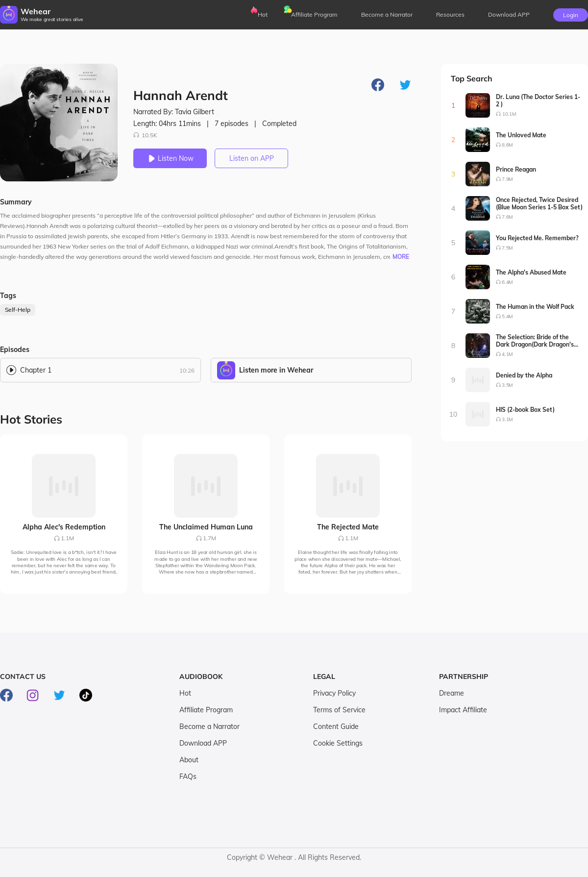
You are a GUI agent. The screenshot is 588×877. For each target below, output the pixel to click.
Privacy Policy (334, 693)
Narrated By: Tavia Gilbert (174, 112)
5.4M (507, 316)
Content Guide (336, 727)
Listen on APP (252, 158)
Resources (450, 14)
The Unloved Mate (521, 135)
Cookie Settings (338, 743)
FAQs (188, 777)
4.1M (507, 354)
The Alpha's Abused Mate (531, 272)
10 (453, 414)
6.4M (507, 282)
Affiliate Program (314, 14)
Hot (263, 14)
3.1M (507, 419)
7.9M (507, 179)
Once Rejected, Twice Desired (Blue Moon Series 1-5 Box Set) (539, 203)
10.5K (145, 135)
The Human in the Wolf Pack (535, 307)
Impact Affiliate (463, 710)
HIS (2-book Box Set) (525, 410)
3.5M (507, 385)
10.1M (509, 114)
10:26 (187, 370)
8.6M (507, 145)
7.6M (507, 217)
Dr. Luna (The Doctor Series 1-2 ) (538, 100)
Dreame (452, 693)
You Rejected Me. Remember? (537, 238)
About (189, 760)
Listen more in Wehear (276, 370)
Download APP (203, 743)
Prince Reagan (516, 169)
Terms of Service (339, 710)
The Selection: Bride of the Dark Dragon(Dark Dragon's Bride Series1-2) (535, 341)
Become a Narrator (387, 14)
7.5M (507, 248)
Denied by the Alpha (524, 375)
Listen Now (170, 158)
